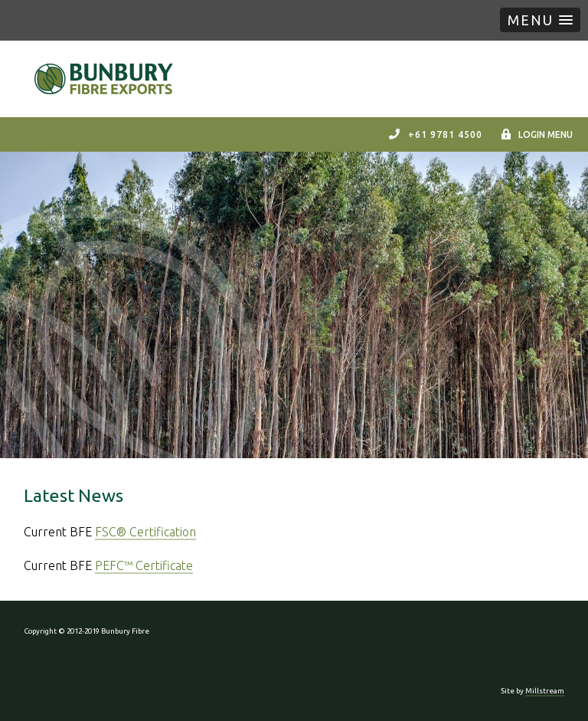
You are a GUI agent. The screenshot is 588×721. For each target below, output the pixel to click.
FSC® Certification (145, 532)
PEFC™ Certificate (144, 565)
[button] (540, 20)
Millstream (545, 691)
